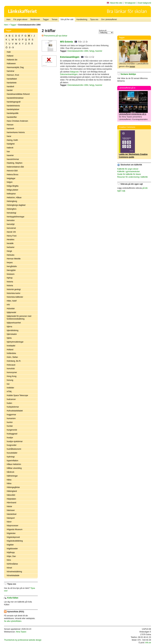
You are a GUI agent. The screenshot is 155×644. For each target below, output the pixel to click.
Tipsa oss (94, 19)
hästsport (11, 518)
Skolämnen (35, 19)
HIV (8, 305)
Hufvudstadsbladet (15, 411)
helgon (10, 182)
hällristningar (12, 476)
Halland (10, 56)
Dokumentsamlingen (69, 74)
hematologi (11, 213)
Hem (8, 19)
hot (8, 384)
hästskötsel (12, 514)
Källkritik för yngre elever (128, 169)
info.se (148, 643)
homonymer (12, 372)
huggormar (11, 415)
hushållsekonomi (14, 449)
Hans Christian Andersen (17, 121)
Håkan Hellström (14, 464)
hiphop (10, 278)
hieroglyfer (11, 270)
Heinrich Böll (12, 171)
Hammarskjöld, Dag (15, 67)
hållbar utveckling (14, 468)
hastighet (11, 144)
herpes (10, 263)
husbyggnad (12, 434)
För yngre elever (20, 19)
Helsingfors (12, 209)
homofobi (11, 369)
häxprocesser (13, 526)
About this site (116, 3)
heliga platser (12, 190)
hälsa (9, 480)
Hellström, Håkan (14, 198)
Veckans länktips (128, 74)
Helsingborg (12, 201)
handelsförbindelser (15, 98)
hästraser (11, 510)
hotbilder (10, 388)
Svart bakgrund (144, 3)
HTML (9, 392)
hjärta (9, 338)
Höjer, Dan (11, 556)
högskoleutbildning (15, 541)
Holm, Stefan (12, 357)
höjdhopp (11, 552)
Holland (10, 350)
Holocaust (11, 365)
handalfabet (12, 79)
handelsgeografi (14, 102)
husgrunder (12, 445)
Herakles (11, 240)
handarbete (12, 83)
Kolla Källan (13, 598)
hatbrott (10, 148)
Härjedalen (11, 499)
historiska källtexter (15, 297)
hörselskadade (13, 575)
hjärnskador (12, 334)
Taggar (46, 19)
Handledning (82, 19)
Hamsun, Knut (13, 75)
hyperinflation (12, 461)
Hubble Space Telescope (17, 395)
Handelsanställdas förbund (18, 94)
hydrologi (11, 457)
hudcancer (11, 399)
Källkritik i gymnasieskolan (128, 171)
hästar (9, 506)
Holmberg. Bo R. (14, 361)
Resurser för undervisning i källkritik (132, 177)
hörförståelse (12, 564)
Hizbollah (11, 309)
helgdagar (11, 178)
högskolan (11, 533)
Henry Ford (12, 236)
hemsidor (11, 220)
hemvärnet (11, 228)
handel (10, 90)
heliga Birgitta (13, 186)
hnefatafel (11, 346)
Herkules (11, 255)
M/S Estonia (66, 42)
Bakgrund (74, 72)
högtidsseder (12, 549)
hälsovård (11, 495)
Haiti (9, 52)
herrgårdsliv (12, 266)
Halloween (11, 64)
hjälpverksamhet (14, 323)
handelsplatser (13, 109)
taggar (132, 66)
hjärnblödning (13, 330)
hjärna (9, 327)
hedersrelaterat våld (15, 167)
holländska (11, 353)
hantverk (10, 129)
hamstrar (11, 71)
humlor (10, 422)
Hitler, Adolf (12, 301)
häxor (9, 522)
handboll (10, 87)
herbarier (11, 247)
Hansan (10, 125)
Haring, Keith (12, 140)
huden (9, 403)
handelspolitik (13, 113)
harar (9, 136)
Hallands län (12, 60)
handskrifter (12, 117)
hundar (10, 426)
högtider (10, 545)
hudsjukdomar (13, 407)
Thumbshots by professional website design (23, 640)
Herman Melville (14, 259)
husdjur (10, 438)
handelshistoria (13, 106)
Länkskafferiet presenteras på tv (133, 114)
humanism (11, 418)
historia (10, 282)
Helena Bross (13, 175)
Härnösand (11, 503)
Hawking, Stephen (15, 163)
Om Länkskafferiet (109, 19)
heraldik (10, 243)
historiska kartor (14, 293)
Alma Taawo (21, 632)
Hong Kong (12, 376)
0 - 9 (11, 47)
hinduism (11, 274)
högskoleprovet (13, 537)
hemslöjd (11, 224)
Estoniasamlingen (70, 57)
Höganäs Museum (15, 529)
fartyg (92, 51)
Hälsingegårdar (13, 487)
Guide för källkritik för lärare (129, 174)
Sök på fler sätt (67, 19)
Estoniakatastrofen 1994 (78, 51)
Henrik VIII (11, 232)
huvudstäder (12, 453)
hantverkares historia (16, 132)
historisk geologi (14, 289)
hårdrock (11, 472)
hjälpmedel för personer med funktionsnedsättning (19, 317)
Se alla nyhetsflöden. (13, 621)
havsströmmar (13, 159)
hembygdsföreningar (15, 217)
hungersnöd (12, 430)
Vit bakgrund (130, 3)
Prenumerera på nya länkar (55, 36)
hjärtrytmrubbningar (15, 342)
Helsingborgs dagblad (16, 205)
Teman (54, 19)
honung (10, 380)
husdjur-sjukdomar (15, 441)
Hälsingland (12, 491)
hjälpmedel (11, 312)
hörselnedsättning (14, 572)
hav (8, 152)
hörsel (9, 568)
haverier (10, 155)
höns (9, 560)
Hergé (9, 251)
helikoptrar (11, 194)
